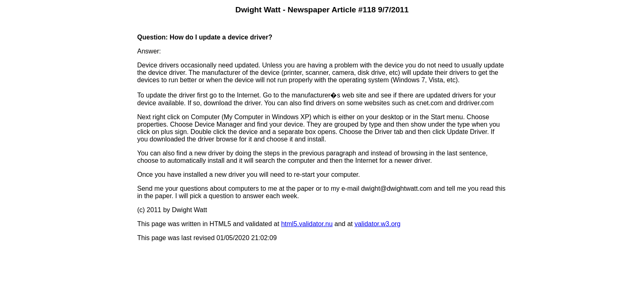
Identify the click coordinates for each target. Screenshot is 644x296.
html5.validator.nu (307, 224)
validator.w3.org (377, 224)
